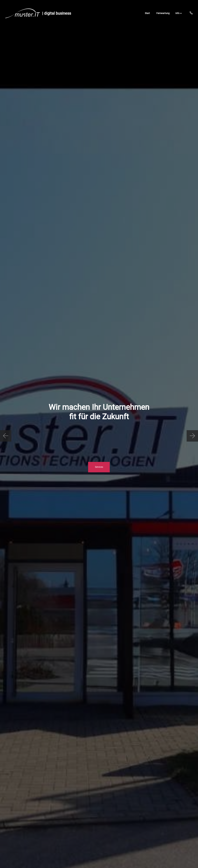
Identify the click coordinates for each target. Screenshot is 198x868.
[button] (6, 436)
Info (177, 13)
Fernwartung (163, 13)
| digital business (57, 13)
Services (99, 467)
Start (147, 13)
